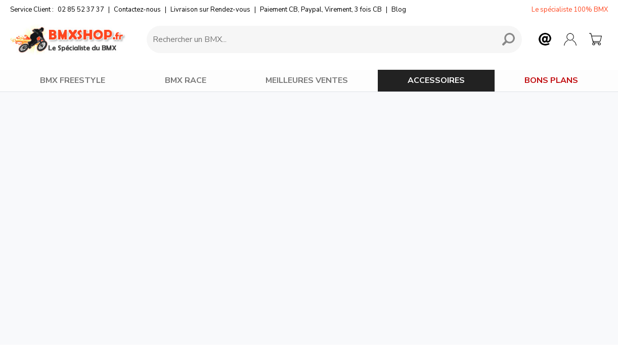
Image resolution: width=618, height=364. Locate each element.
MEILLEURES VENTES (307, 80)
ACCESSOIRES (436, 80)
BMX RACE (186, 80)
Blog (399, 10)
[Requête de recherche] (319, 39)
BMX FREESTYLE (73, 80)
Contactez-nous (137, 10)
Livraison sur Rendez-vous (210, 10)
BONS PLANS (551, 80)
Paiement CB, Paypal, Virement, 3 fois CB (321, 10)
